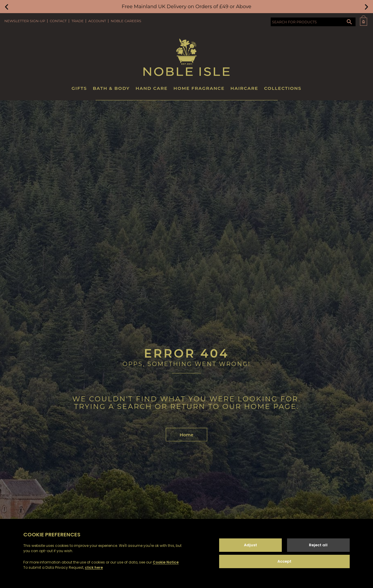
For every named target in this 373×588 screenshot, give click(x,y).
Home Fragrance (199, 88)
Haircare (244, 88)
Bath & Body (111, 88)
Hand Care (152, 88)
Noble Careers (126, 21)
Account (97, 21)
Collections (283, 88)
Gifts (79, 88)
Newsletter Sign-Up (25, 21)
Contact (58, 21)
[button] (7, 7)
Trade (78, 21)
